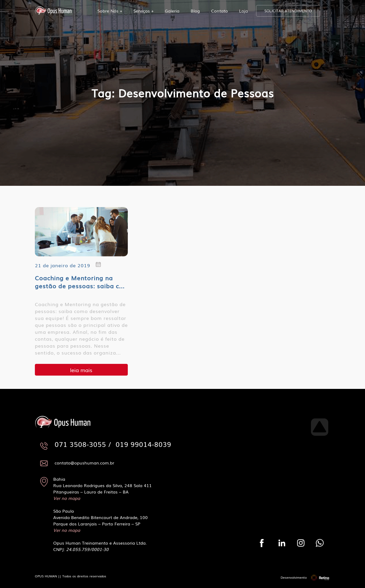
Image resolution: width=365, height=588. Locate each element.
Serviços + (143, 11)
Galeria (172, 11)
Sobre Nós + (110, 11)
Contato (220, 11)
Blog (195, 11)
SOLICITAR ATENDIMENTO (288, 11)
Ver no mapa (67, 498)
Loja (243, 11)
